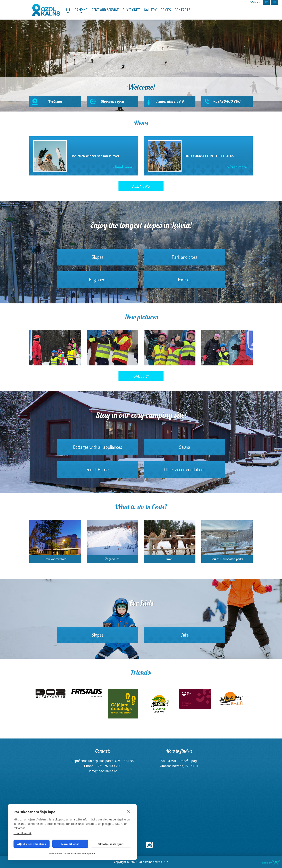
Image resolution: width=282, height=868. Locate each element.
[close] (129, 811)
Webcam (55, 103)
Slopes (97, 260)
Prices (166, 10)
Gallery (150, 10)
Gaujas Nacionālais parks (227, 559)
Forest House (97, 472)
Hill (68, 10)
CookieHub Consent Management (78, 853)
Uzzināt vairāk (23, 833)
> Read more (122, 167)
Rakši (170, 559)
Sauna (185, 450)
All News (141, 186)
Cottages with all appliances (97, 450)
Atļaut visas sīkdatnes (32, 844)
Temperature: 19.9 (170, 103)
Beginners (97, 282)
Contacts (183, 10)
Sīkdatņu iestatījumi (111, 844)
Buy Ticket (131, 10)
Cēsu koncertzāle (55, 559)
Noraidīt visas (70, 844)
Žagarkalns (112, 559)
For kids (185, 282)
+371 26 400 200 (227, 103)
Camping (81, 10)
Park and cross (185, 260)
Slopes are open (113, 103)
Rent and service (105, 10)
